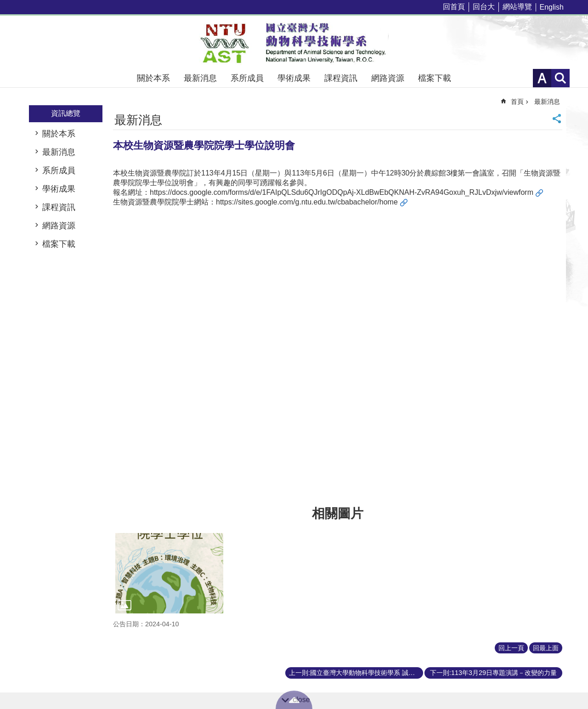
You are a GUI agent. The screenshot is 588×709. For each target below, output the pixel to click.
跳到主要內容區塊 (5, 5)
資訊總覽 (66, 113)
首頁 (517, 102)
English (552, 7)
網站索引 (560, 78)
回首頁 (454, 7)
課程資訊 (341, 78)
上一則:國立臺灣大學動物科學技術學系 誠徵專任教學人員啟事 (356, 673)
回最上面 (546, 648)
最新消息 (200, 78)
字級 (542, 78)
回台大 (484, 7)
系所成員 (247, 78)
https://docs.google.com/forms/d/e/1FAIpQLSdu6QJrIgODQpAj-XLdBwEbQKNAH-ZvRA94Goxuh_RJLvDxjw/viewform (342, 192)
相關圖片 (338, 513)
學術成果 (294, 78)
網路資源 (388, 78)
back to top (294, 700)
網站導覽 (517, 7)
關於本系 (153, 78)
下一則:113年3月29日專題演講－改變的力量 (493, 673)
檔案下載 (435, 78)
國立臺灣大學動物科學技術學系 (294, 42)
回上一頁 (511, 648)
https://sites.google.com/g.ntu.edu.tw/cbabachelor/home (307, 202)
